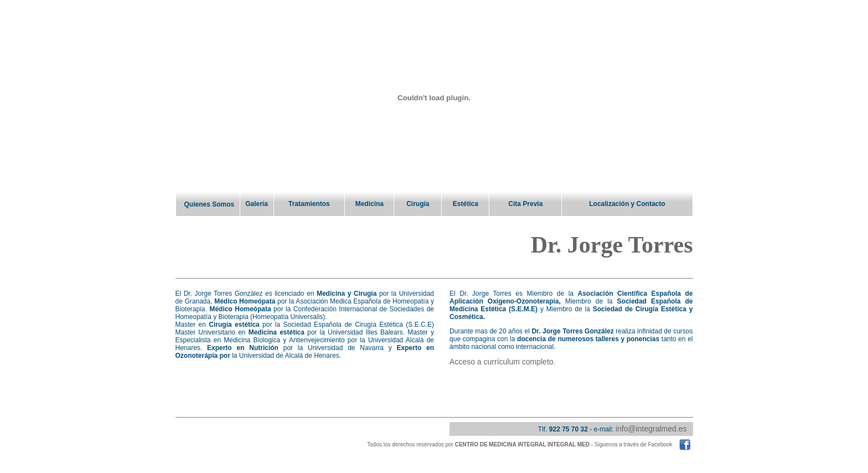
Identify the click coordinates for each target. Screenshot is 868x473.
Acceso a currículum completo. (502, 363)
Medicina (370, 204)
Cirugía (418, 204)
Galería (257, 204)
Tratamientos (309, 204)
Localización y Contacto (627, 204)
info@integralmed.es (651, 430)
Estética (466, 204)
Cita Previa (525, 204)
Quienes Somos (210, 204)
